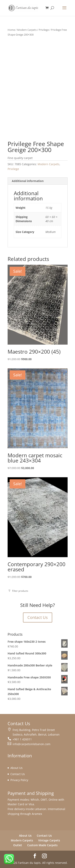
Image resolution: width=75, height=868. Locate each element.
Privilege (44, 30)
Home (11, 30)
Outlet (18, 845)
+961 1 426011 (22, 739)
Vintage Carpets (49, 840)
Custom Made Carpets (42, 845)
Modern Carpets (27, 30)
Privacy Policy (19, 780)
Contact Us (38, 617)
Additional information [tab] (28, 181)
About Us (16, 768)
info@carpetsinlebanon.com (31, 744)
